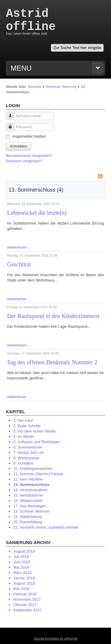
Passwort (8, 130)
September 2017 (28, 610)
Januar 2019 (24, 578)
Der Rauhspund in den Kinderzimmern (53, 316)
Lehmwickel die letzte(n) (37, 213)
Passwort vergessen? (24, 161)
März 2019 (22, 573)
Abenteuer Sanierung (61, 87)
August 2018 (24, 583)
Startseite (34, 87)
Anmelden (18, 146)
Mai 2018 (21, 589)
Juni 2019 (22, 562)
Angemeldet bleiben (29, 136)
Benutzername (8, 119)
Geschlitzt (19, 264)
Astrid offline (31, 20)
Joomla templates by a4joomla (55, 638)
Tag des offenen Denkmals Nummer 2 (52, 362)
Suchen (51, 44)
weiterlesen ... (19, 247)
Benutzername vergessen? (29, 156)
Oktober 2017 (25, 605)
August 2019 (24, 551)
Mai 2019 (21, 567)
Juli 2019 (21, 557)
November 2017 (27, 599)
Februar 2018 (25, 594)
